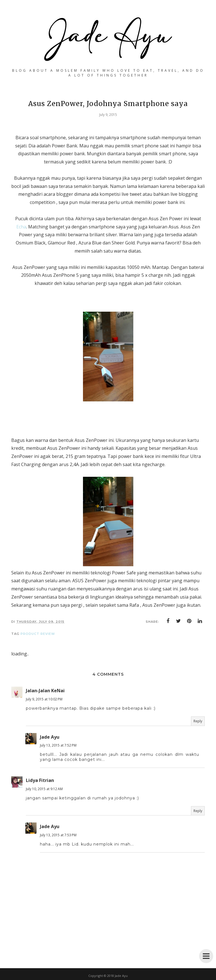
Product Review (38, 634)
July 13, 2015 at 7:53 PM (58, 835)
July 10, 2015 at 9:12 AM (44, 789)
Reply (198, 721)
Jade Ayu (50, 737)
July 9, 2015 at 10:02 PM (44, 699)
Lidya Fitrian (40, 780)
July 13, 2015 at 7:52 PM (58, 745)
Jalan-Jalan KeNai (45, 691)
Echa (21, 227)
